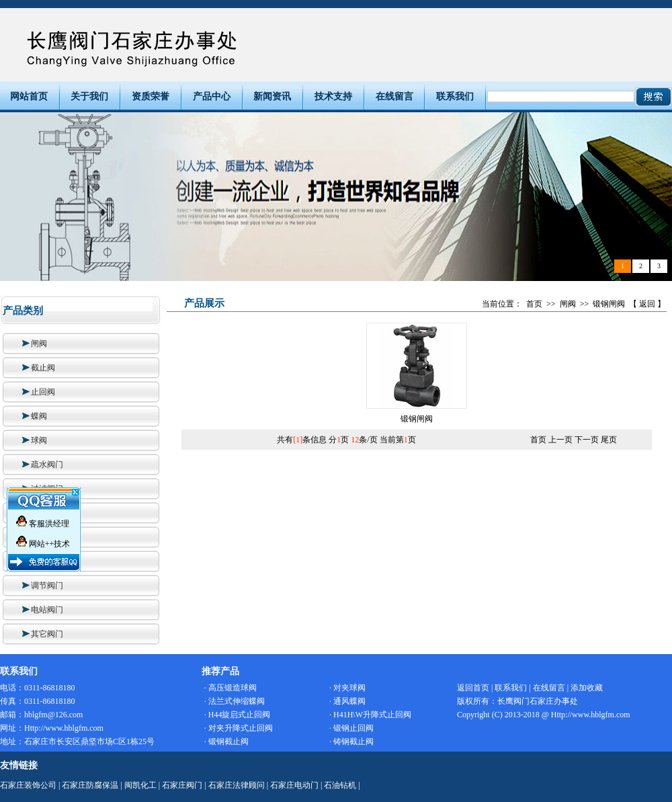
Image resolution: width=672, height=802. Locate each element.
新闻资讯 (272, 96)
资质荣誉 (151, 96)
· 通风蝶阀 (347, 701)
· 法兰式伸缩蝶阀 (235, 701)
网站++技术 (43, 541)
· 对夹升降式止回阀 (239, 728)
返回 (647, 304)
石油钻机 (340, 785)
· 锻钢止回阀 (351, 728)
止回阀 (37, 392)
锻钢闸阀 (609, 304)
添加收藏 (587, 688)
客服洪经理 (43, 521)
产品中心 (212, 96)
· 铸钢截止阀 (351, 741)
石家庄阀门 (182, 785)
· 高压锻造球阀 (230, 688)
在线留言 (394, 96)
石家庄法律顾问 (237, 785)
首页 (534, 304)
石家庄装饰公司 (28, 785)
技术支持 (333, 96)
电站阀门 (41, 610)
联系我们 (455, 96)
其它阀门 (41, 634)
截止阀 (37, 368)
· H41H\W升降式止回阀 (370, 715)
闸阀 (33, 344)
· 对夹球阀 (347, 688)
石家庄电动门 (294, 785)
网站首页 (29, 96)
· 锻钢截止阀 (226, 741)
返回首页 (473, 688)
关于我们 (89, 96)
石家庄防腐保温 (90, 785)
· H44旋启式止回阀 (238, 715)
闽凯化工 (140, 785)
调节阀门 (41, 586)
